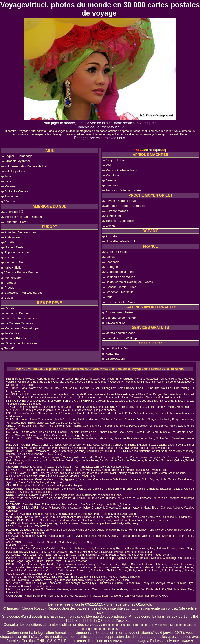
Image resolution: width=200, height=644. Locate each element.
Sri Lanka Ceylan (16, 191)
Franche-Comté (116, 287)
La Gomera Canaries (19, 323)
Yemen (110, 226)
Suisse (9, 298)
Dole (133, 287)
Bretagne (112, 267)
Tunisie (110, 190)
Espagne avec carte (18, 252)
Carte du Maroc (128, 170)
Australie (111, 236)
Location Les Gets (118, 348)
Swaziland (112, 185)
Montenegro (13, 278)
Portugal (10, 283)
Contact (188, 641)
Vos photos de (121, 318)
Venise (9, 272)
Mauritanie (113, 175)
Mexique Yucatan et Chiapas (24, 217)
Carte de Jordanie (132, 206)
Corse (149, 282)
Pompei (33, 272)
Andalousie (12, 237)
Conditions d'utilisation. (117, 625)
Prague (9, 288)
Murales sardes (32, 293)
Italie (8, 268)
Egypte (110, 201)
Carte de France (116, 252)
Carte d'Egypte (128, 201)
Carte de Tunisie (130, 190)
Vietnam (10, 201)
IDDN (100, 613)
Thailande (11, 196)
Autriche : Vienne (16, 232)
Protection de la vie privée (151, 625)
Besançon (112, 262)
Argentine (11, 212)
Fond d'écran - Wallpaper (123, 338)
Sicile (18, 268)
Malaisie (10, 186)
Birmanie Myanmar (17, 161)
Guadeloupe (30, 328)
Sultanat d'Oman (117, 211)
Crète (20, 247)
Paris (109, 297)
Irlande (9, 257)
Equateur (11, 222)
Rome (21, 272)
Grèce (9, 247)
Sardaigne (11, 293)
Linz (34, 232)
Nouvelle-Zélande (118, 241)
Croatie (9, 242)
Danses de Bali (37, 166)
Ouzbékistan (114, 216)
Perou (24, 222)
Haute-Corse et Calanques (124, 282)
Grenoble (112, 292)
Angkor (9, 156)
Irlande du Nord (15, 262)
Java (8, 176)
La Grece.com (115, 359)
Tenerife (10, 348)
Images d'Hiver (116, 323)
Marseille (127, 292)
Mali (108, 165)
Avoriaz (111, 257)
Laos (8, 181)
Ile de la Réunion (16, 338)
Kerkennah (113, 354)
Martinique (12, 328)
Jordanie (111, 206)
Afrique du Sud (116, 160)
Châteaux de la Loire (120, 272)
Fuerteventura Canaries (21, 318)
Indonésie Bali (14, 166)
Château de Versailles (120, 277)
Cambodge (25, 156)
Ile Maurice (12, 333)
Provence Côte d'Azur (120, 302)
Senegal (111, 180)
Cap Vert (10, 308)
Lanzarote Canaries (18, 313)
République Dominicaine (21, 343)
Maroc (110, 170)
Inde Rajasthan (15, 171)
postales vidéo (120, 333)
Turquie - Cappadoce (120, 221)
